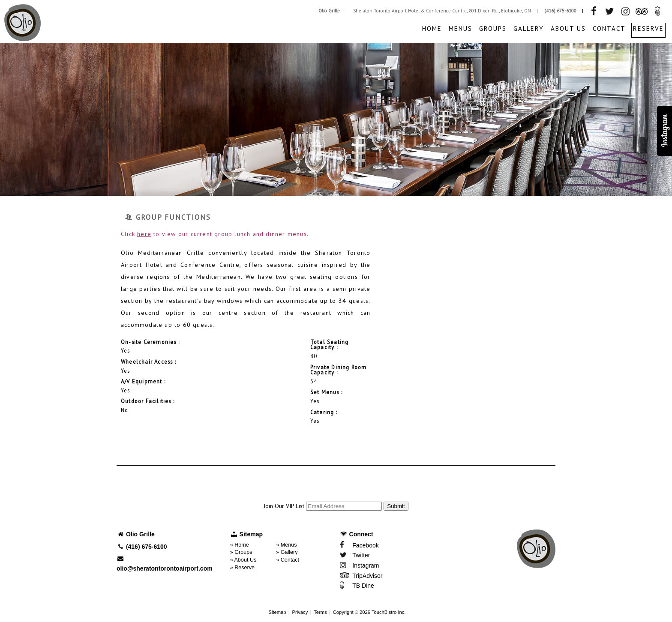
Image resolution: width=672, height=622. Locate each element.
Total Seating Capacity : (330, 345)
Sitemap (277, 612)
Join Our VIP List (284, 506)
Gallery (529, 28)
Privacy (300, 612)
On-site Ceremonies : (150, 342)
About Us (568, 28)
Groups (493, 28)
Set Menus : (326, 392)
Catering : (324, 413)
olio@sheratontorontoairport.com (165, 564)
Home (432, 28)
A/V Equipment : (143, 382)
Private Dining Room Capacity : (339, 370)
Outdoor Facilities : (148, 401)
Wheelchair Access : (148, 362)
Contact (609, 28)
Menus (460, 28)
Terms (320, 612)
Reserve (648, 28)
